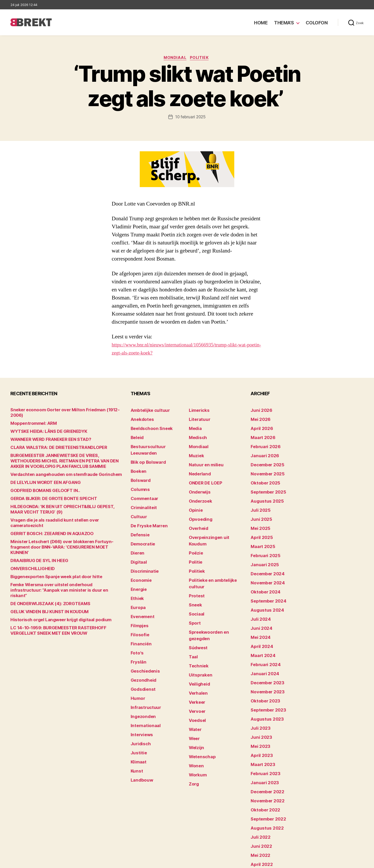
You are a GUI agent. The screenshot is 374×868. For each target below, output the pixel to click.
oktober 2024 (263, 572)
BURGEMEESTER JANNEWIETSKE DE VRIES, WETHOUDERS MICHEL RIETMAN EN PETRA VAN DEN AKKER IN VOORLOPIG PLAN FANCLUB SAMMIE (63, 456)
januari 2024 (263, 644)
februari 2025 (263, 539)
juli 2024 (259, 596)
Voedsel (196, 668)
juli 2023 (259, 692)
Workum (196, 716)
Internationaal (143, 684)
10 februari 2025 (191, 118)
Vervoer (196, 660)
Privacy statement (347, 862)
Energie (138, 563)
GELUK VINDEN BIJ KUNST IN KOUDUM (44, 591)
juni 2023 (259, 700)
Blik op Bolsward (145, 451)
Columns (139, 475)
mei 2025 (259, 515)
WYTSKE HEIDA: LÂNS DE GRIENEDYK (44, 427)
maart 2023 (261, 724)
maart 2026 (261, 435)
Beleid (136, 435)
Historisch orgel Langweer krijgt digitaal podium (53, 599)
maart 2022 (261, 821)
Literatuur (198, 419)
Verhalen (197, 644)
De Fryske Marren (146, 507)
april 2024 (260, 620)
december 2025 (265, 459)
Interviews (140, 692)
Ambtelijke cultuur (147, 411)
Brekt (29, 862)
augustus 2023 (265, 684)
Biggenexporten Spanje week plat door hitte (49, 561)
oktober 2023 (263, 668)
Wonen (195, 708)
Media (194, 427)
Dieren (137, 531)
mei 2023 (259, 708)
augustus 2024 (265, 588)
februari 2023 (263, 732)
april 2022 (260, 813)
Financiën (139, 612)
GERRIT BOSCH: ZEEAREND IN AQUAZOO (46, 524)
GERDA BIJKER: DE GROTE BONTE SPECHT (48, 494)
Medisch (197, 435)
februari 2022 (263, 829)
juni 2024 (260, 604)
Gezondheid (141, 644)
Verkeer (196, 652)
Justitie (138, 708)
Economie (140, 555)
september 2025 (266, 483)
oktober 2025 (263, 475)
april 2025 (260, 523)
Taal (193, 612)
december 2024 (265, 555)
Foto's (136, 620)
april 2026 (260, 427)
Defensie (139, 515)
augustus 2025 (265, 491)
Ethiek (136, 572)
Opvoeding (199, 507)
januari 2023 (262, 740)
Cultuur (137, 499)
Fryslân (137, 628)
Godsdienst (141, 652)
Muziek (195, 451)
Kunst (136, 724)
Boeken (137, 459)
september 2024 (266, 580)
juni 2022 (259, 797)
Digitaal (138, 539)
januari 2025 (262, 547)
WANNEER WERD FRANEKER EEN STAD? (45, 435)
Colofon (317, 23)
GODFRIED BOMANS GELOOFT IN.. (40, 486)
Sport (194, 588)
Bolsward (139, 467)
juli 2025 (259, 499)
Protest (196, 563)
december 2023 (265, 652)
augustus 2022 (265, 781)
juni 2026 (260, 411)
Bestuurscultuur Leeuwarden (157, 443)
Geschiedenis (143, 636)
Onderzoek (199, 491)
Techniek (197, 620)
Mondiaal (175, 58)
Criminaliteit (142, 491)
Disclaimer (313, 862)
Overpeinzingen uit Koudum (213, 523)
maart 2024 (261, 628)
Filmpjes (138, 596)
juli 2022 (259, 789)
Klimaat (138, 716)
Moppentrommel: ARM (30, 419)
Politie (195, 539)
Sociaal (196, 580)
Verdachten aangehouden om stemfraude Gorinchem (58, 470)
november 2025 (265, 467)
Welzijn (195, 692)
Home (261, 23)
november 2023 (265, 660)
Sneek (195, 572)
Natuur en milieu (203, 459)
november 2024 (265, 563)
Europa (137, 580)
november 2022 (265, 757)
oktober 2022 (263, 765)
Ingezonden (141, 676)
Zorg (193, 724)
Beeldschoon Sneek (149, 427)
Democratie (141, 523)
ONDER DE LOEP (203, 475)
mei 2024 (259, 612)
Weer (194, 684)
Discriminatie (143, 547)
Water (194, 676)
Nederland (198, 467)
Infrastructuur (143, 668)
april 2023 (260, 716)
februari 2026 (263, 443)
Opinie (195, 499)
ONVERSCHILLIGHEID (29, 553)
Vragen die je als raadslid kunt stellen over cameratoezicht (62, 515)
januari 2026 (263, 451)
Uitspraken (199, 628)
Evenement (141, 588)
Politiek (201, 58)
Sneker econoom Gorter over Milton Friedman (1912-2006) (62, 411)
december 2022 (265, 749)
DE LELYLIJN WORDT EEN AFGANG (40, 478)
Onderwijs (198, 483)
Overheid (197, 515)
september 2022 (266, 773)
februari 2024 (263, 636)
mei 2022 (259, 805)
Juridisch (139, 700)
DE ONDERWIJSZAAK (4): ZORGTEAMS (45, 583)
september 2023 (266, 676)
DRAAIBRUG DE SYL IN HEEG (35, 545)
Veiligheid (198, 636)
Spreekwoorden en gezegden (215, 596)
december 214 (264, 837)
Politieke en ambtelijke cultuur (216, 555)
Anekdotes (141, 419)
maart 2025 (261, 531)
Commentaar (143, 483)
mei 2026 (259, 419)
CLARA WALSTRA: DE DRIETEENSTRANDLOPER (52, 443)
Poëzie (195, 531)
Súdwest (197, 604)
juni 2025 (259, 507)
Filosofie (138, 604)
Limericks (198, 411)
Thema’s (284, 23)
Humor (137, 660)
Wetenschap (200, 700)
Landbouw (140, 732)
